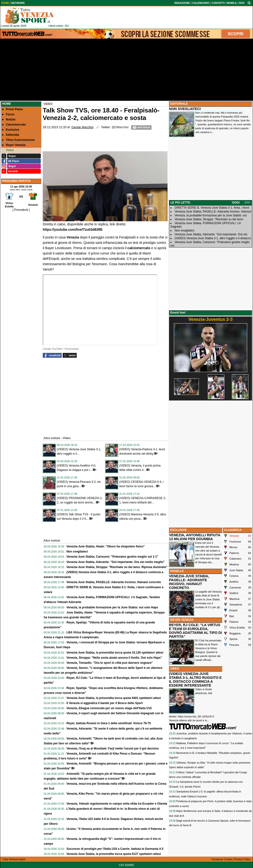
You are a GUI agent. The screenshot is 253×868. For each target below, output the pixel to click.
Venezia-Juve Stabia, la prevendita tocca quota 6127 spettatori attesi (114, 854)
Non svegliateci (77, 552)
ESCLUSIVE (178, 530)
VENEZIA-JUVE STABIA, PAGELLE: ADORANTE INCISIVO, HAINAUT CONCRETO (189, 582)
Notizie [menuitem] (9, 119)
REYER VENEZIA (182, 620)
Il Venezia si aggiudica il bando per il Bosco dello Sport (105, 703)
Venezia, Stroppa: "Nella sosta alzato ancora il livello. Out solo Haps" (114, 658)
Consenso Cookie (222, 859)
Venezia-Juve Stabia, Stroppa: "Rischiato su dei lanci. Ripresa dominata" (117, 567)
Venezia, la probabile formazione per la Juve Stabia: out (211, 215)
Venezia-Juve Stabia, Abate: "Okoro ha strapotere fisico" (106, 546)
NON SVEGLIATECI (185, 109)
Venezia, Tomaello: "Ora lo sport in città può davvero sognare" (110, 663)
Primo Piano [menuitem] (13, 109)
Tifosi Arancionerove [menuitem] (18, 140)
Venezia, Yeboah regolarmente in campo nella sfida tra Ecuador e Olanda (117, 804)
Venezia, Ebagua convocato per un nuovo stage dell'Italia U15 (109, 708)
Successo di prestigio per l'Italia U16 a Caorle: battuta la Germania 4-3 (115, 849)
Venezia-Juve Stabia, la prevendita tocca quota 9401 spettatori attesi (114, 698)
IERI (247, 203)
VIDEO (175, 669)
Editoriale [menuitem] (11, 135)
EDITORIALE (179, 104)
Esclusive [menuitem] (11, 130)
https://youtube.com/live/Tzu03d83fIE (73, 230)
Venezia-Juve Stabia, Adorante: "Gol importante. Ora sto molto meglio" (116, 562)
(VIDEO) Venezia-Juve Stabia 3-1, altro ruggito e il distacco (213, 238)
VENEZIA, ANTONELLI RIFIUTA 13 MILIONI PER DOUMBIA (195, 537)
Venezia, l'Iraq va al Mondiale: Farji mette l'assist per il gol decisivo (113, 749)
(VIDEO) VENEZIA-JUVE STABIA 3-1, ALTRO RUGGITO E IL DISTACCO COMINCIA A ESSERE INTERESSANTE (195, 680)
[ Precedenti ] (21, 210)
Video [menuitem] (8, 150)
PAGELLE (177, 571)
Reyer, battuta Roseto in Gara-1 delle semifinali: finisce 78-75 (109, 723)
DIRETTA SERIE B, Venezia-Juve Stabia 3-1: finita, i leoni (212, 208)
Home (7, 104)
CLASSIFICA (233, 530)
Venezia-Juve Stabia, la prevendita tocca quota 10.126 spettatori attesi (115, 653)
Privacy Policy (242, 859)
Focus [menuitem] (8, 114)
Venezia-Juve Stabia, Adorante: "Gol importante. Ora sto (211, 234)
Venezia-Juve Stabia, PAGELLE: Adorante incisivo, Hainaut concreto (114, 582)
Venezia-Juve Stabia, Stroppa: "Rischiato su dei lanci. (209, 219)
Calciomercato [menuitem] (14, 125)
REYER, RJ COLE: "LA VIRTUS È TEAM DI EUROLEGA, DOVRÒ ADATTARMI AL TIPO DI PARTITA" (195, 631)
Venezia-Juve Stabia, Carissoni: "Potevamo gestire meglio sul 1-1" (112, 557)
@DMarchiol (120, 127)
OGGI (236, 203)
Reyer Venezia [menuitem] (14, 145)
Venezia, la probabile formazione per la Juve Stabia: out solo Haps (112, 607)
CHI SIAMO (127, 865)
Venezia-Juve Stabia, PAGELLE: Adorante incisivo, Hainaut (213, 212)
